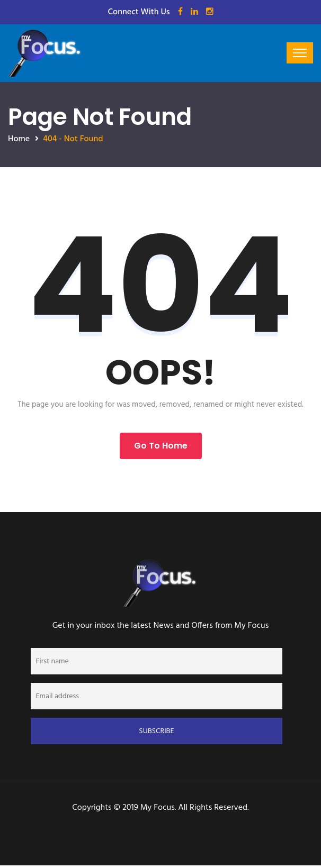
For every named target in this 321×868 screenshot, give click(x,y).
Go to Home (161, 446)
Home (19, 139)
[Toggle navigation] (300, 53)
